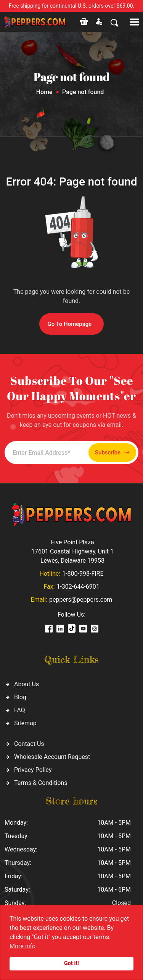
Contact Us (29, 744)
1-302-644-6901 (78, 587)
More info (22, 946)
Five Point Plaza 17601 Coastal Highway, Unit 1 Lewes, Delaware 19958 (72, 551)
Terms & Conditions (41, 783)
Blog (20, 697)
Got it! (71, 963)
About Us (27, 684)
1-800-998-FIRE (83, 574)
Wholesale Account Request (52, 757)
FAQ (20, 710)
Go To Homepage (70, 324)
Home (44, 92)
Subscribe (112, 453)
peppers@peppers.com (81, 600)
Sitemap (25, 723)
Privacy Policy (33, 770)
